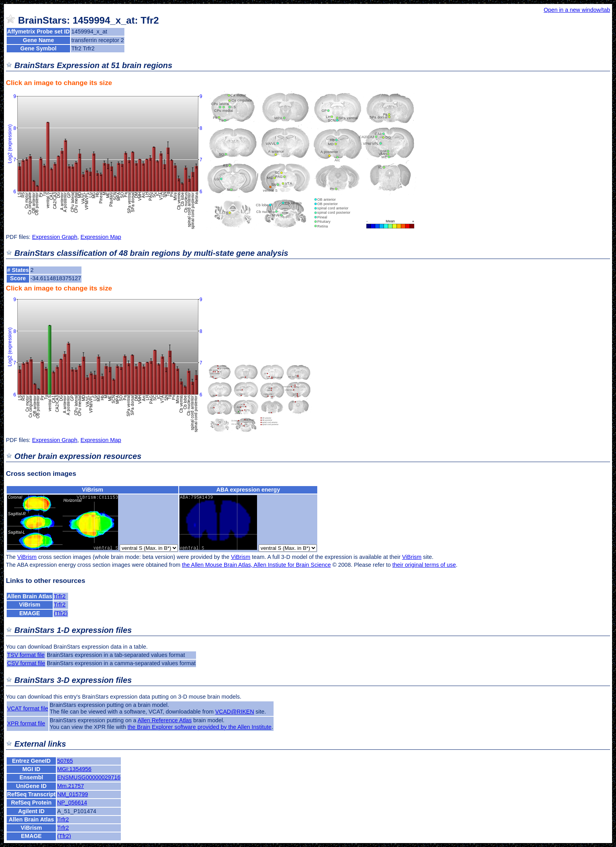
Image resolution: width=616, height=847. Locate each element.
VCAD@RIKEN (235, 712)
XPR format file (26, 723)
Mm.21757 (70, 786)
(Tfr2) (61, 613)
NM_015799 (72, 794)
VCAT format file (28, 708)
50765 (65, 761)
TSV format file (26, 655)
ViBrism (92, 490)
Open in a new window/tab (577, 10)
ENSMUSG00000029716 (89, 777)
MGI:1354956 (74, 769)
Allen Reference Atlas (165, 720)
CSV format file (26, 663)
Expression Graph (55, 237)
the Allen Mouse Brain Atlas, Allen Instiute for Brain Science (256, 565)
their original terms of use (424, 565)
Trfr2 (60, 596)
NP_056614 (72, 803)
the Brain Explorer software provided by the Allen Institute (200, 727)
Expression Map (101, 237)
